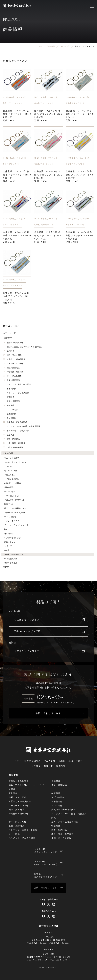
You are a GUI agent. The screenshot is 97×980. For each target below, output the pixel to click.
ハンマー (8, 466)
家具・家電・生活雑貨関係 (16, 431)
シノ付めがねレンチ (13, 538)
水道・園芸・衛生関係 (14, 443)
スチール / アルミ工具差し (15, 513)
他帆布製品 (9, 487)
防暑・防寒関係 (11, 439)
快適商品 (8, 435)
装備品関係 (9, 414)
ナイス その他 (10, 517)
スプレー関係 (10, 410)
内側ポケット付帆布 (13, 483)
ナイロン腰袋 (10, 492)
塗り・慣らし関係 (12, 376)
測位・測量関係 (11, 368)
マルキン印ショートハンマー (16, 462)
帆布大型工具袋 (11, 559)
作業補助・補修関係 (13, 372)
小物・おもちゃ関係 (13, 447)
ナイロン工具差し (12, 479)
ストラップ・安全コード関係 (17, 384)
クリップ (8, 546)
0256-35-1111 (55, 697)
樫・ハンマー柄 (11, 471)
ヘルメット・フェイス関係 (16, 393)
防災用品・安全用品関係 (15, 422)
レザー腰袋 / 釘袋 (11, 496)
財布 (6, 529)
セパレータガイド (12, 521)
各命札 (7, 550)
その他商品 (9, 534)
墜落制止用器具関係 (13, 343)
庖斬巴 (6, 567)
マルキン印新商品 (12, 458)
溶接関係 (8, 397)
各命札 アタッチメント (13, 103)
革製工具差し (10, 475)
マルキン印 (8, 453)
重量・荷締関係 (11, 380)
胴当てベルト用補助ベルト (15, 508)
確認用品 (8, 405)
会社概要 (36, 766)
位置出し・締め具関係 (14, 359)
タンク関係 (9, 418)
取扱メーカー (76, 761)
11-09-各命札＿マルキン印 (14, 97)
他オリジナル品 (11, 563)
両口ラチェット (11, 542)
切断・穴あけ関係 (12, 355)
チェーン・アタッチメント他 (16, 525)
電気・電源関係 (11, 401)
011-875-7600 (41, 960)
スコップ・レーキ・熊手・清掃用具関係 (21, 426)
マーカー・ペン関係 (13, 364)
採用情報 (61, 766)
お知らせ (49, 766)
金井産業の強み (33, 761)
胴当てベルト (10, 504)
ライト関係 (9, 389)
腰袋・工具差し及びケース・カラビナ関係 (22, 347)
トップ (18, 761)
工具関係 (8, 351)
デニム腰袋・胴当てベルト (15, 500)
